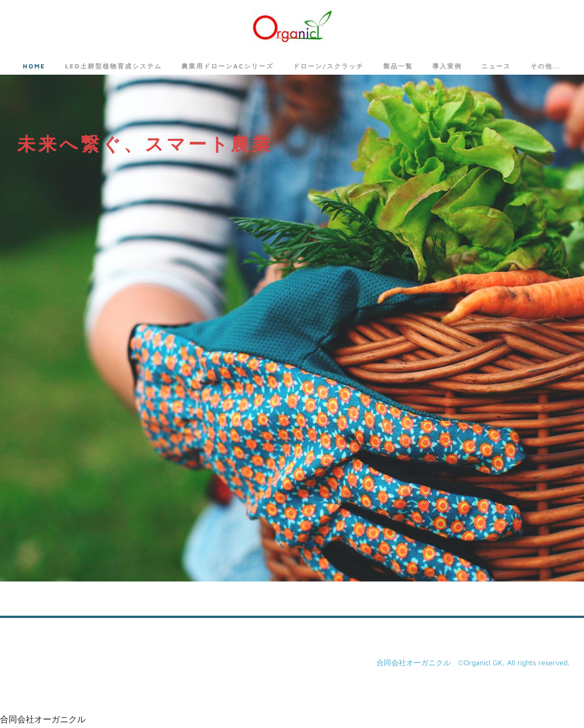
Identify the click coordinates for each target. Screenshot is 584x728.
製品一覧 (398, 66)
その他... (546, 66)
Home (34, 66)
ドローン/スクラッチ (328, 66)
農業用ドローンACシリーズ (228, 66)
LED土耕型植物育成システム (113, 66)
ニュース (496, 66)
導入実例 (447, 66)
